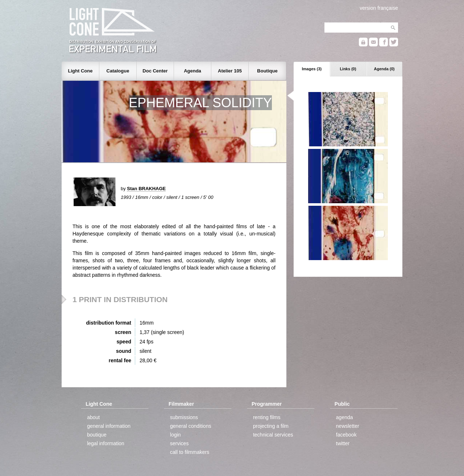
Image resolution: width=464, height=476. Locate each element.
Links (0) (348, 69)
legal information (106, 443)
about (93, 417)
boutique (97, 435)
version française (379, 8)
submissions (184, 417)
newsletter (348, 426)
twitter (343, 443)
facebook (346, 435)
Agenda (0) (384, 69)
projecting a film (271, 426)
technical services (273, 435)
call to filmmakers (190, 452)
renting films (267, 417)
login (175, 435)
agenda (345, 417)
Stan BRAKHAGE (146, 189)
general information (109, 426)
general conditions (191, 426)
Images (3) (312, 69)
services (179, 443)
